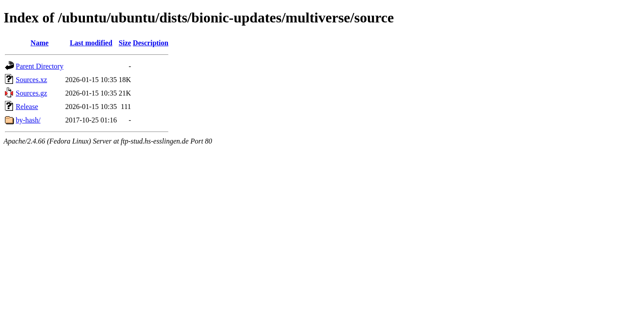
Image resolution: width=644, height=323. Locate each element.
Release (27, 107)
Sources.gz (31, 93)
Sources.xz (31, 80)
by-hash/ (28, 120)
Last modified (91, 43)
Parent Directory (40, 66)
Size (125, 43)
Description (151, 43)
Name (40, 43)
